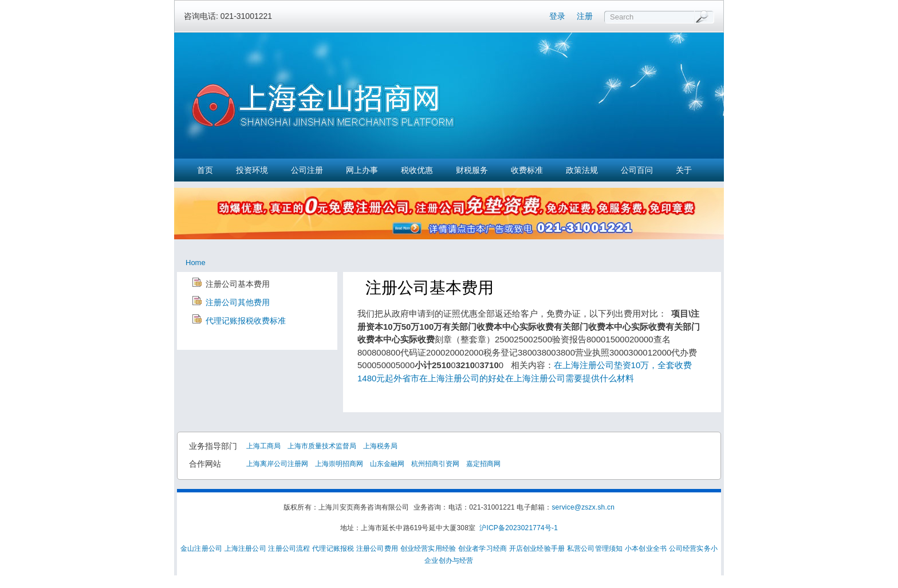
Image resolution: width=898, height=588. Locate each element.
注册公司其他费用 (238, 302)
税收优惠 (417, 170)
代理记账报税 (333, 548)
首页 (205, 170)
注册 (585, 16)
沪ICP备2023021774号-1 (519, 528)
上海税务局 (380, 446)
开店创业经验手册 (537, 548)
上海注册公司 (245, 548)
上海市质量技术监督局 (322, 446)
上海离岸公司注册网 (277, 464)
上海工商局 (263, 446)
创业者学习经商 (483, 548)
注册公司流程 (289, 548)
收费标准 (527, 170)
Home (196, 263)
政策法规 (582, 170)
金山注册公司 (201, 548)
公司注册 (307, 170)
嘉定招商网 (483, 464)
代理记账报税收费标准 (246, 321)
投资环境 (252, 170)
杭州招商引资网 (435, 464)
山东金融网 (387, 464)
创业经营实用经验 (428, 548)
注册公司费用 (377, 548)
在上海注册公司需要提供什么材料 (570, 378)
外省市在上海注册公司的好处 (449, 378)
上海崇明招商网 (339, 464)
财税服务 (472, 170)
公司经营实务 (690, 548)
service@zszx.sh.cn (583, 507)
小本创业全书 (646, 548)
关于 (684, 170)
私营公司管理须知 (595, 548)
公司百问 (637, 170)
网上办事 (362, 170)
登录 (557, 16)
